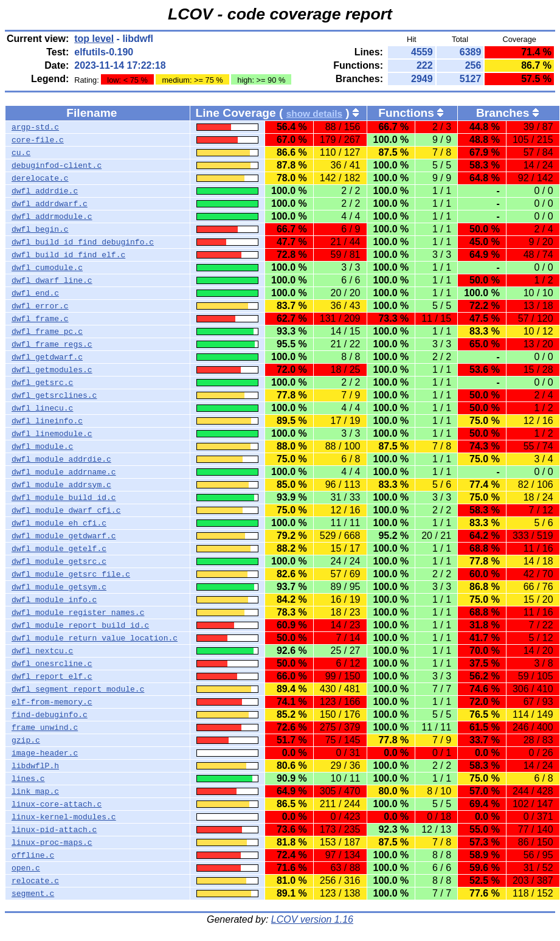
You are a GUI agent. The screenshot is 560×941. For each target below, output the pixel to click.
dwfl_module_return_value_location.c (95, 638)
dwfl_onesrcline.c (52, 664)
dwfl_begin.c (40, 229)
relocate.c (35, 881)
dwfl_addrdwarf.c (50, 204)
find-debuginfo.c (50, 715)
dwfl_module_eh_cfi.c (59, 523)
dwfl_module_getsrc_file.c (71, 574)
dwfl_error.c (40, 306)
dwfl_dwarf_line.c (52, 280)
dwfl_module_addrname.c (64, 472)
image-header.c (45, 753)
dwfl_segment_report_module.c (78, 689)
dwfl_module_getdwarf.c (64, 536)
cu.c (21, 153)
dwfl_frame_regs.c (52, 344)
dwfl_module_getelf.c (59, 549)
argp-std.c (35, 127)
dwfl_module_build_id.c (64, 498)
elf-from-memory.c (52, 702)
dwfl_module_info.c (54, 600)
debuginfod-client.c (57, 165)
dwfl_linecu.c (42, 408)
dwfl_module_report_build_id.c (80, 625)
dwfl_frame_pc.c (47, 332)
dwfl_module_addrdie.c (61, 459)
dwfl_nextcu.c (42, 651)
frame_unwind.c (45, 727)
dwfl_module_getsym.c (59, 587)
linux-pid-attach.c (54, 830)
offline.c (33, 855)
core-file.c (38, 140)
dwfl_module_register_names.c (78, 613)
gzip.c (26, 740)
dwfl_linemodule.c (52, 434)
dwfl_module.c (42, 446)
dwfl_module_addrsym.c (61, 485)
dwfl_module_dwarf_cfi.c (66, 510)
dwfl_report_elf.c (52, 676)
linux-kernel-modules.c (64, 817)
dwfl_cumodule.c (47, 268)
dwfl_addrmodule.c (52, 217)
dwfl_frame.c (40, 319)
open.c (26, 868)
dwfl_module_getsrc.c (59, 561)
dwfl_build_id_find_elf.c (68, 255)
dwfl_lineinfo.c (47, 421)
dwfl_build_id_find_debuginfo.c (83, 242)
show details (314, 113)
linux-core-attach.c (57, 804)
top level (94, 39)
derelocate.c (40, 178)
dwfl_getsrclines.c (54, 395)
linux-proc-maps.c (52, 842)
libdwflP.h (35, 766)
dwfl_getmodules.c (52, 370)
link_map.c (35, 791)
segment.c (33, 894)
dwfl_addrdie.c (45, 191)
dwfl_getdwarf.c (47, 357)
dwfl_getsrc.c (42, 383)
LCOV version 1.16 (312, 919)
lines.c (28, 779)
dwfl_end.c (35, 293)
